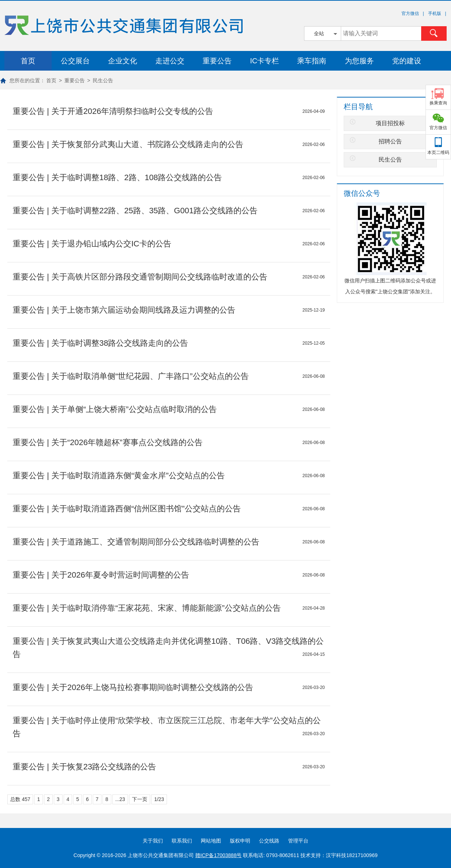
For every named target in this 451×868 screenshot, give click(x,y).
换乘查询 (438, 103)
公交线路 (269, 841)
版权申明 (240, 841)
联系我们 (182, 841)
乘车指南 (312, 61)
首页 (28, 61)
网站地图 (211, 841)
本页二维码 (438, 152)
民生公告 (103, 80)
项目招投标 (390, 123)
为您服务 (359, 61)
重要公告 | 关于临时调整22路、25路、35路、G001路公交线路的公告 (135, 211)
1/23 (159, 799)
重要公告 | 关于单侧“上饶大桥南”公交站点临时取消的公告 (115, 409)
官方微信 (438, 128)
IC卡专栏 (264, 61)
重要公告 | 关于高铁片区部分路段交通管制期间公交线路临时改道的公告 (140, 277)
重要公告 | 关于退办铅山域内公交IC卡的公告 (92, 244)
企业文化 (123, 61)
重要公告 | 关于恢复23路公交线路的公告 (84, 767)
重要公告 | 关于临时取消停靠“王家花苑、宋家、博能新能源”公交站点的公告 (147, 608)
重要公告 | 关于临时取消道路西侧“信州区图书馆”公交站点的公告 (127, 509)
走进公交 (170, 61)
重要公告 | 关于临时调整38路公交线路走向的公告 (100, 343)
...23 (120, 799)
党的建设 (407, 61)
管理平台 (298, 841)
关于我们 (153, 841)
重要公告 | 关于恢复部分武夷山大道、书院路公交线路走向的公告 (128, 144)
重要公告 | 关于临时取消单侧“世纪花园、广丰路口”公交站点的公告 (131, 376)
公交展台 (75, 61)
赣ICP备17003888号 (219, 855)
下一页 (140, 799)
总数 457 (20, 799)
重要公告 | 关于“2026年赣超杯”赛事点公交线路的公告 (108, 442)
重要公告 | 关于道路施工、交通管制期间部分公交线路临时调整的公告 (136, 542)
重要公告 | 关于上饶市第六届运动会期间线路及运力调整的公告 (124, 310)
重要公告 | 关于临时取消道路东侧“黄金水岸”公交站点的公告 (119, 475)
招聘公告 (390, 141)
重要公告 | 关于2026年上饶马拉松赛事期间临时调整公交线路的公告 (133, 687)
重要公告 (217, 61)
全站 (319, 33)
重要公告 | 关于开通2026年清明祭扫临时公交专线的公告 (113, 111)
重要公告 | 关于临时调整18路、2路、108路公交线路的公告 (117, 177)
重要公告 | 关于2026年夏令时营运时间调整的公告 (101, 575)
